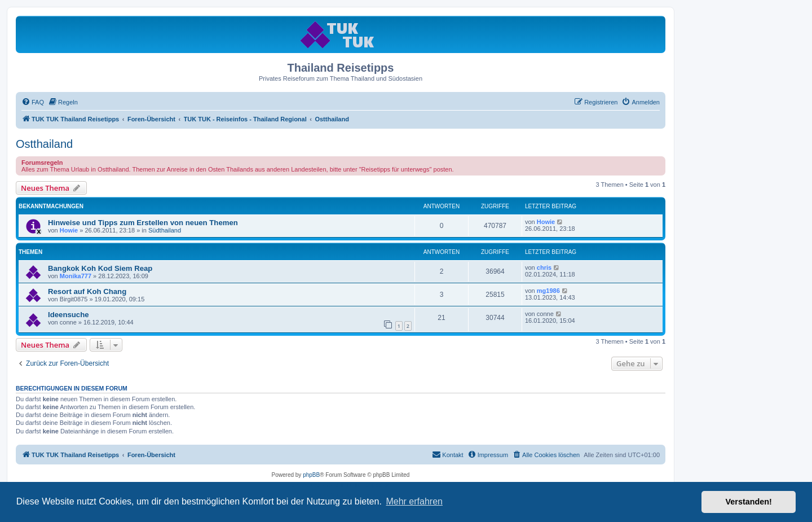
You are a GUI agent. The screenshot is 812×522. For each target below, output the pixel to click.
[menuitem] (33, 102)
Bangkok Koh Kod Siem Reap (100, 268)
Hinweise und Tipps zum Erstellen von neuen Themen (143, 223)
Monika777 (76, 276)
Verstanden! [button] (749, 502)
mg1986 (548, 291)
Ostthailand (44, 144)
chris (544, 267)
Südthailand (165, 230)
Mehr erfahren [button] (414, 501)
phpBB (311, 475)
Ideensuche (69, 315)
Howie (69, 230)
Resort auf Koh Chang (87, 291)
